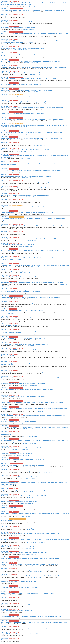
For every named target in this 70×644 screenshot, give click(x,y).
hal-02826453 (4, 586)
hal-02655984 (4, 481)
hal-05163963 (4, 9)
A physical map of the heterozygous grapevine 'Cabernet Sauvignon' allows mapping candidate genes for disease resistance (33, 490)
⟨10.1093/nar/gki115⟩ (30, 529)
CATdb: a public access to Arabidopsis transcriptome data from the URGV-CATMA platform (24, 496)
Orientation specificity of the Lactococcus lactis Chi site (15, 599)
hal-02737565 (4, 302)
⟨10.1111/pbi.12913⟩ (34, 267)
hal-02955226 (4, 186)
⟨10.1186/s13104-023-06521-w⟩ (28, 29)
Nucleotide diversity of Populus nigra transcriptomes (15, 356)
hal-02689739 (4, 632)
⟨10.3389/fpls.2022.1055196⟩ (32, 86)
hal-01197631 (4, 432)
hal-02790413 (4, 309)
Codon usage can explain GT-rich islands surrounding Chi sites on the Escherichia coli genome (26, 628)
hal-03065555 (4, 154)
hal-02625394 (4, 256)
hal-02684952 (4, 627)
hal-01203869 (4, 494)
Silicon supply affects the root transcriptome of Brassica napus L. (18, 245)
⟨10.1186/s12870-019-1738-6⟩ (26, 197)
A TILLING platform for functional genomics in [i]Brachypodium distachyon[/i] (21, 448)
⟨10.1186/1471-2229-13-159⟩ (29, 444)
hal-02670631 (4, 580)
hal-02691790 (4, 615)
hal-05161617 (4, 100)
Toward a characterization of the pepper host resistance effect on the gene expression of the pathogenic (34, 416)
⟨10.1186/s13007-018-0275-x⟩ (24, 261)
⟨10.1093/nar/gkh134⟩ (31, 548)
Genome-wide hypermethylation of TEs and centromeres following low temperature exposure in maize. (27, 233)
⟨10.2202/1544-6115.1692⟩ (45, 473)
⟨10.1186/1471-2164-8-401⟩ (26, 516)
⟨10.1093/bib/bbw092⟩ (30, 346)
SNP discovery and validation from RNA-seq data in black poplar (18, 303)
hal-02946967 (4, 169)
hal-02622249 (4, 269)
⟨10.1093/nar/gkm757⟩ (31, 497)
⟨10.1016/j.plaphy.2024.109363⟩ (37, 6)
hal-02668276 (4, 512)
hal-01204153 (4, 420)
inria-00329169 (5, 488)
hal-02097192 (4, 275)
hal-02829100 (4, 574)
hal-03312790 (4, 148)
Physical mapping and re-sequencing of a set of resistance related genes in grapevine (23, 465)
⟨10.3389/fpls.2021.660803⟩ (25, 151)
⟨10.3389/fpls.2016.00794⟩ (28, 334)
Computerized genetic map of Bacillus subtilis (13, 640)
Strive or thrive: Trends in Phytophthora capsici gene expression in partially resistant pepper (25, 73)
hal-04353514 (4, 211)
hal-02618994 (4, 194)
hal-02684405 (4, 621)
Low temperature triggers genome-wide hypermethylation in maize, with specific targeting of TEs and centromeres (31, 297)
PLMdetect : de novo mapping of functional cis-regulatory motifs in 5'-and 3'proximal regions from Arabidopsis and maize (32, 119)
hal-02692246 (4, 609)
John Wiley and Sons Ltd (36, 566)
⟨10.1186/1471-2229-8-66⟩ (28, 492)
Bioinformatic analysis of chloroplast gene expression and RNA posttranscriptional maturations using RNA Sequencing (32, 283)
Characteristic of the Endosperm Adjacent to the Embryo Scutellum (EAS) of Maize (22, 114)
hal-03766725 (4, 89)
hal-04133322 (4, 52)
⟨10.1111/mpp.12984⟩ (31, 172)
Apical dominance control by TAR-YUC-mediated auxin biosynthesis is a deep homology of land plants (27, 90)
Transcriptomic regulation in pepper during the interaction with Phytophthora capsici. (23, 338)
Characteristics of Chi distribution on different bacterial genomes (18, 605)
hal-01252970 (4, 395)
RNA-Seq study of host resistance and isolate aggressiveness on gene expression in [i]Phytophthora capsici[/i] (30, 378)
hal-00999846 (4, 458)
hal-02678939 (4, 557)
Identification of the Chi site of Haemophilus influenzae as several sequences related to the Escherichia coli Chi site (31, 616)
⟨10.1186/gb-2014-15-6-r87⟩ (27, 429)
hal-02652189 (4, 452)
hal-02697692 (4, 603)
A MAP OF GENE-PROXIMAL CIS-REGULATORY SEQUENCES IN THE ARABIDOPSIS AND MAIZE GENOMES (29, 79)
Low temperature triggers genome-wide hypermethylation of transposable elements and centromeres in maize (29, 207)
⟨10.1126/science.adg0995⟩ (21, 50)
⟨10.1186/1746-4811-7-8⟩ (23, 455)
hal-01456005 (4, 354)
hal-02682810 (4, 551)
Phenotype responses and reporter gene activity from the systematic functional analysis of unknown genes (33, 576)
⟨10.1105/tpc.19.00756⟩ (26, 159)
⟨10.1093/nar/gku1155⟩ (41, 411)
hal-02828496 (4, 563)
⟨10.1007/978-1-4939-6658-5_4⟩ (8, 314)
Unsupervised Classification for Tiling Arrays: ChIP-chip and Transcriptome (20, 471)
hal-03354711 (4, 112)
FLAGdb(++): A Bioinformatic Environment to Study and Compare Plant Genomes (22, 310)
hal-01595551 (4, 343)
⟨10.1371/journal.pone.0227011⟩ (28, 240)
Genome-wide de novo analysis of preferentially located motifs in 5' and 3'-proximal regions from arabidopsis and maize (32, 138)
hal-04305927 (4, 205)
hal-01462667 (4, 464)
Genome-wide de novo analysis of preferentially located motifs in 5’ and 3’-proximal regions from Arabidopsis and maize (32, 108)
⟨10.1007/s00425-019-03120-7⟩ (26, 246)
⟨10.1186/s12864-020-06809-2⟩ (27, 178)
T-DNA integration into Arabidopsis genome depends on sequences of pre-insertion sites (24, 553)
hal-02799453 (4, 370)
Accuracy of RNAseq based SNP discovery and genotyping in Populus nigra (21, 271)
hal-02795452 (4, 414)
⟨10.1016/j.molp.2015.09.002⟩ (30, 385)
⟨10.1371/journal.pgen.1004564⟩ (30, 436)
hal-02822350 (4, 519)
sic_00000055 (4, 592)
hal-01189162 (4, 526)
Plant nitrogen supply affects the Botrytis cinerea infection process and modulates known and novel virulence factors (31, 170)
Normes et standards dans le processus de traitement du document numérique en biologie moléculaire (28, 593)
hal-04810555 (4, 1)
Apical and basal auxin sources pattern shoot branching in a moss (18, 96)
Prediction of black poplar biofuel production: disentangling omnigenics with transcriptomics (25, 318)
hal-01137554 (4, 407)
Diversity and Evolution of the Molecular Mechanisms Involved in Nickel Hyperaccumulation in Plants (27, 389)
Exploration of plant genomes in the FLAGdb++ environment (17, 454)
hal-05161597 (4, 32)
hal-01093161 (4, 439)
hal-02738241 (4, 288)
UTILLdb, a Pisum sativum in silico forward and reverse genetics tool (19, 502)
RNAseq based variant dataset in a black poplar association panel (18, 28)
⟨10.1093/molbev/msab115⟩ (38, 146)
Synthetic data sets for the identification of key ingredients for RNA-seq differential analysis (25, 344)
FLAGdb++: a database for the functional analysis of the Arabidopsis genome (21, 547)
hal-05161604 (4, 137)
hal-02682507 (4, 538)
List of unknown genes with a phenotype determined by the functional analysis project (28, 570)
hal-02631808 (4, 426)
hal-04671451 (4, 401)
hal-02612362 (4, 224)
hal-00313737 (4, 532)
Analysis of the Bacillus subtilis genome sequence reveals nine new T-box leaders (22, 634)
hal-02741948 (4, 388)
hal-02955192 (4, 249)
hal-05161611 (4, 106)
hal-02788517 (4, 281)
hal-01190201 (4, 469)
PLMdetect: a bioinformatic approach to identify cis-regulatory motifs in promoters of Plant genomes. (27, 182)
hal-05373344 (4, 20)
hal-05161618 (4, 39)
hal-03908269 (4, 71)
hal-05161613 (4, 118)
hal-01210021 (4, 376)
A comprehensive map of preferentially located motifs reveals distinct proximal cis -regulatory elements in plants (30, 61)
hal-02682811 (4, 545)
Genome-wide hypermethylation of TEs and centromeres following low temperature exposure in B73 (27, 213)
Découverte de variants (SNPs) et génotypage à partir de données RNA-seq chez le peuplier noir (26, 350)
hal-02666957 (4, 500)
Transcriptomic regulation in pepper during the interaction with (23, 372)
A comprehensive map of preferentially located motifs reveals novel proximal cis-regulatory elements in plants (29, 102)
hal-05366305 (4, 14)
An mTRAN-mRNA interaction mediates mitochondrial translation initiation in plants (23, 48)
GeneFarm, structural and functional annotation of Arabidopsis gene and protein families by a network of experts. (30, 534)
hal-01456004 (4, 362)
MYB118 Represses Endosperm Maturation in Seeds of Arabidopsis (18, 421)
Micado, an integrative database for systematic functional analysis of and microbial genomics (29, 564)
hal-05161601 (4, 77)
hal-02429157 (4, 237)
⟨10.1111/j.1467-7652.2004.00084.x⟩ (36, 543)
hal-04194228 (4, 47)
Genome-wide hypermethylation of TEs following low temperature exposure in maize (23, 201)
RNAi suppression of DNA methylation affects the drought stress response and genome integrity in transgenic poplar (31, 132)
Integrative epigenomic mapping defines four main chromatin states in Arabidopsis (22, 459)
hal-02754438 (4, 506)
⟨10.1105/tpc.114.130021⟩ (29, 423)
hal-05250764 (4, 143)
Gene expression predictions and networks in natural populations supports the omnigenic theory (26, 176)
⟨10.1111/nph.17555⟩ (26, 134)
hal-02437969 (4, 382)
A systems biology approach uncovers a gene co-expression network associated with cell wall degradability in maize (31, 239)
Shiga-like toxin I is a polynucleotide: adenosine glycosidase (17, 611)
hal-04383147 (4, 475)
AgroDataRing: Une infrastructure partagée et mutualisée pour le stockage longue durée (24, 277)
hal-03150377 (4, 162)
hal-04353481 (4, 199)
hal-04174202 (4, 83)
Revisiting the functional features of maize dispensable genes (17, 16)
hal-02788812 (4, 217)
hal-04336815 (4, 66)
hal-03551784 (4, 337)
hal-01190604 (4, 446)
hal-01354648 (4, 329)
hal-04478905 (4, 232)
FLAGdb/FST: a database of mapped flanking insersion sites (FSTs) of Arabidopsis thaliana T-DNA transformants (30, 558)
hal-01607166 (4, 316)
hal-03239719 (4, 124)
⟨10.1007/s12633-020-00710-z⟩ (15, 166)
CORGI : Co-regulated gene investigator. (11, 325)
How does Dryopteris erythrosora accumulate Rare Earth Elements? (18, 22)
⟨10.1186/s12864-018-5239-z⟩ (25, 273)
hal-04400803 (4, 60)
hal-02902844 (4, 175)
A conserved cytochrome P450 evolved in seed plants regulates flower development (23, 397)
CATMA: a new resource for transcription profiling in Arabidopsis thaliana (20, 588)
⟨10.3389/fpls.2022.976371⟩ (31, 63)
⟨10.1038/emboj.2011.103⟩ (30, 461)
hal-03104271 (4, 324)
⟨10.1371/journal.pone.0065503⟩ (20, 449)
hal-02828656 (4, 569)
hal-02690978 (4, 598)
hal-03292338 (4, 131)
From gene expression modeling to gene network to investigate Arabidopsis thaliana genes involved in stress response (32, 403)
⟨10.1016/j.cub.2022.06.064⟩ (32, 92)
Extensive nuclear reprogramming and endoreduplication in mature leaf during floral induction (25, 195)
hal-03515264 (4, 95)
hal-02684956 (4, 638)
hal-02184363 (4, 243)
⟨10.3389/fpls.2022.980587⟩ (34, 74)
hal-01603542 (4, 348)
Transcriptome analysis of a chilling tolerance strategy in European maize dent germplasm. (24, 188)
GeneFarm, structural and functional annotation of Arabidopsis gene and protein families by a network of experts (30, 528)
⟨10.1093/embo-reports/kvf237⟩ (30, 554)
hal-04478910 (4, 296)
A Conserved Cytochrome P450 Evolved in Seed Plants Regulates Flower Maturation (23, 384)
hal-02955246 (4, 180)
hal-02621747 (4, 264)
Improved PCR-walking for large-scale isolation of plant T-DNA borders (19, 582)
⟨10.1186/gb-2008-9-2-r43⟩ (27, 503)
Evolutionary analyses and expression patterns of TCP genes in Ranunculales (21, 85)
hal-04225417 (4, 26)
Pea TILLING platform (6, 521)
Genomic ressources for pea (8, 507)
